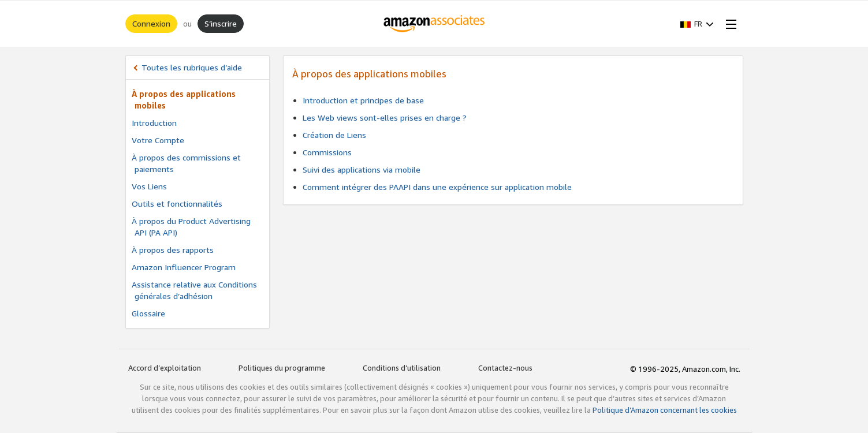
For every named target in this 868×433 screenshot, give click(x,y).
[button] (697, 24)
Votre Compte (158, 140)
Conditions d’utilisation (402, 368)
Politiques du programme (282, 368)
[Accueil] (434, 24)
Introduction (154, 123)
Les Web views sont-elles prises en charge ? (385, 117)
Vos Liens (149, 186)
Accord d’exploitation (165, 368)
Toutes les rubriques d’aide (192, 67)
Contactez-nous (505, 368)
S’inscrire (221, 23)
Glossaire (148, 313)
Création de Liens (334, 135)
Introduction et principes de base (363, 100)
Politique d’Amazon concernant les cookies (665, 410)
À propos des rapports (173, 250)
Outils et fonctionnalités (177, 204)
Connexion (151, 23)
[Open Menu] (729, 24)
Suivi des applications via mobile (362, 169)
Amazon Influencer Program (184, 267)
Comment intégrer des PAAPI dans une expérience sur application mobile (437, 187)
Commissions (327, 152)
